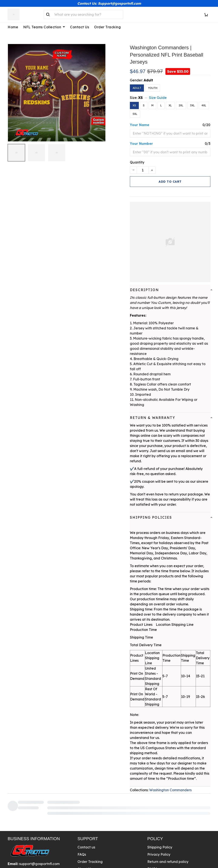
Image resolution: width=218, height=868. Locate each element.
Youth (153, 83)
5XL (135, 109)
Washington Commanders (170, 785)
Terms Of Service (161, 842)
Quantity (137, 157)
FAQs (82, 820)
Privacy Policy (159, 820)
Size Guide (158, 92)
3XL (192, 100)
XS (140, 92)
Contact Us (80, 27)
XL (170, 100)
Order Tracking (107, 27)
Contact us (86, 813)
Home (13, 27)
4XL (204, 100)
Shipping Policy (160, 813)
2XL (181, 100)
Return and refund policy (168, 827)
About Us (85, 835)
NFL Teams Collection (44, 27)
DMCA (152, 835)
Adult (148, 75)
